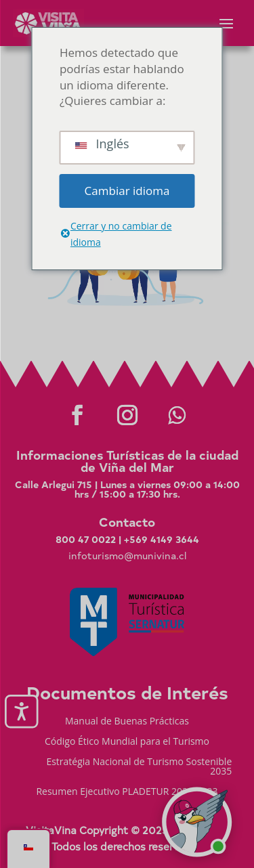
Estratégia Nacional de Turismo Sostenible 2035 (139, 767)
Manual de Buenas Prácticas (127, 722)
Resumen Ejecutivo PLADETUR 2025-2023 (127, 792)
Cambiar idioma (127, 191)
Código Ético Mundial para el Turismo (127, 742)
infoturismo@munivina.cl (127, 556)
